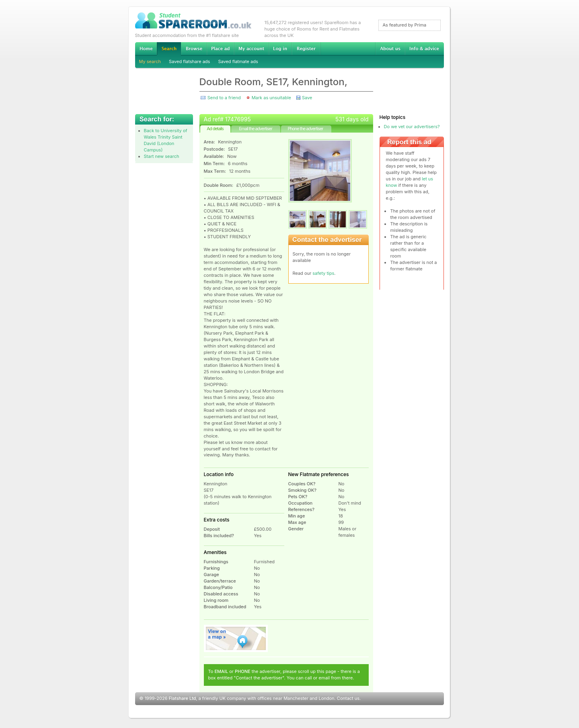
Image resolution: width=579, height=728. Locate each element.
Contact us (348, 698)
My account (251, 49)
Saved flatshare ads (189, 61)
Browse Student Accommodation (194, 49)
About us (390, 49)
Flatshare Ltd (183, 698)
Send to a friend (224, 98)
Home (146, 49)
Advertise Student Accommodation (220, 49)
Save (307, 98)
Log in (280, 49)
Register (306, 49)
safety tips (323, 273)
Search (169, 49)
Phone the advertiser (305, 129)
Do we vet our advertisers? (412, 127)
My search (150, 61)
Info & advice (424, 49)
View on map (236, 638)
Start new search (162, 156)
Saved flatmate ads (238, 61)
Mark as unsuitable (271, 98)
